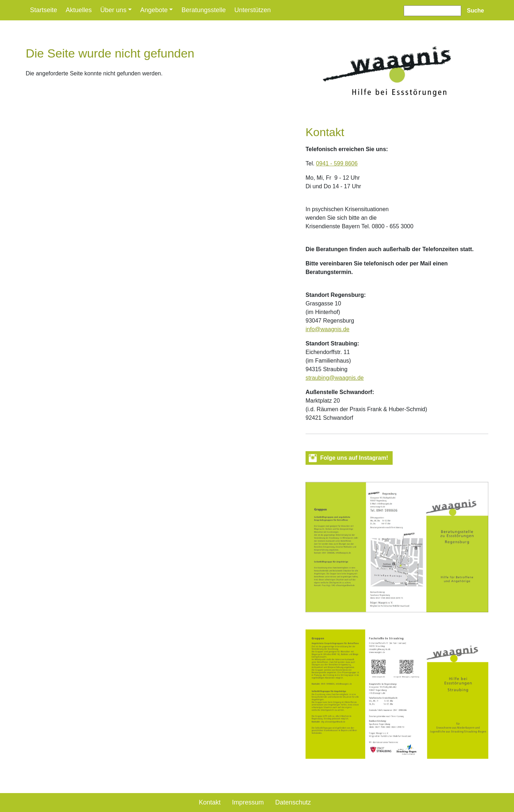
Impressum (248, 802)
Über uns (113, 10)
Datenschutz (293, 802)
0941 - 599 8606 (337, 163)
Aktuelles (79, 10)
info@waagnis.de (327, 329)
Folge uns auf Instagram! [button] (354, 458)
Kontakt (210, 802)
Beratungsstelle (203, 10)
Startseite (44, 10)
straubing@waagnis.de (335, 378)
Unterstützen (252, 10)
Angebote (154, 10)
